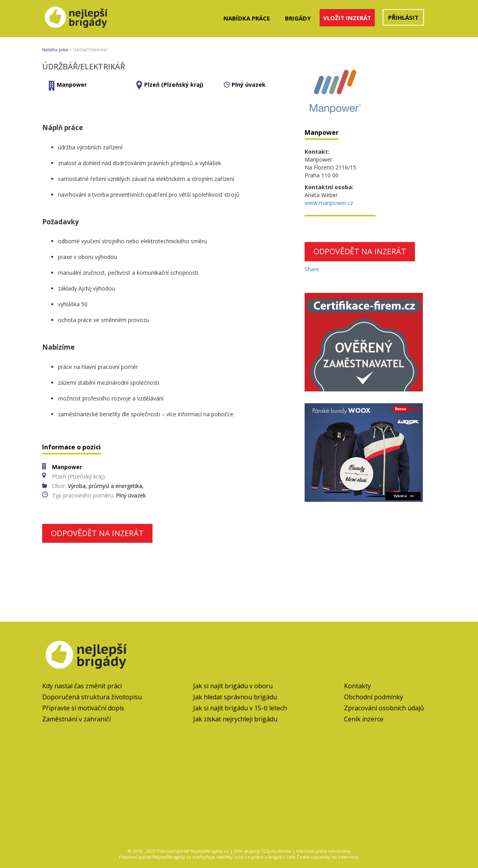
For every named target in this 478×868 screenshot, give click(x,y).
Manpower (72, 85)
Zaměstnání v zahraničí (76, 719)
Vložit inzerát (347, 18)
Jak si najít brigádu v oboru (233, 686)
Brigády (298, 18)
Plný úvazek (249, 85)
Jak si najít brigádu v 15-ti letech (240, 708)
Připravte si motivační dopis (83, 708)
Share (312, 269)
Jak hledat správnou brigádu (235, 697)
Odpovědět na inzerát (97, 533)
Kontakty (357, 686)
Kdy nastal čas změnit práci (82, 686)
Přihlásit (403, 17)
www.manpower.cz (329, 203)
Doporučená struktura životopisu (92, 697)
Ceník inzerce (364, 719)
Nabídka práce (247, 18)
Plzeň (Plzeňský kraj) (174, 85)
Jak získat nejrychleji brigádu (235, 719)
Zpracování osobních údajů (384, 708)
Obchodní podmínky (374, 697)
